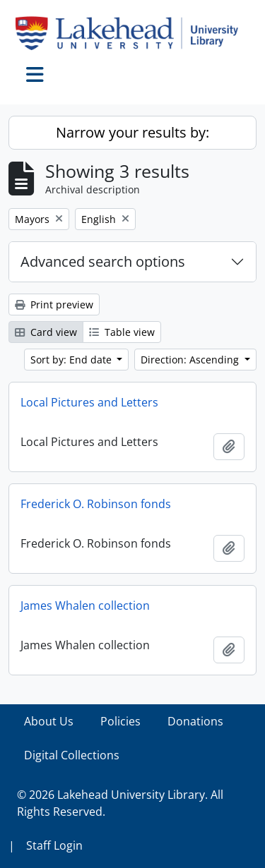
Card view (46, 332)
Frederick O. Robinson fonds (96, 504)
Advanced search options (103, 261)
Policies (120, 721)
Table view (122, 332)
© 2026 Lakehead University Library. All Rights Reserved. (120, 803)
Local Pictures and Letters (89, 402)
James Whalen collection (85, 605)
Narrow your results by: (132, 132)
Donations (195, 721)
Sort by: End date (72, 360)
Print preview (54, 305)
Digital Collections (72, 755)
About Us (49, 721)
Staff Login (54, 845)
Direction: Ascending (191, 360)
